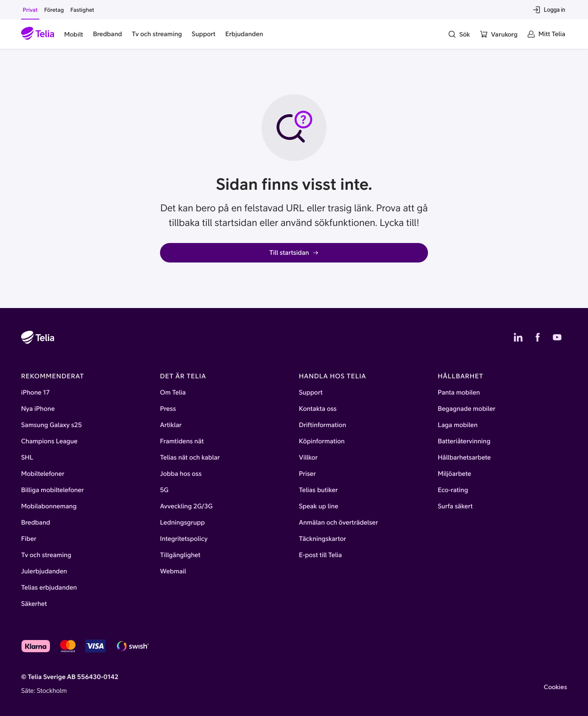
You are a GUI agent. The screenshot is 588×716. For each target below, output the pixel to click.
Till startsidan (294, 253)
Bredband (36, 523)
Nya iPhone (38, 409)
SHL (27, 458)
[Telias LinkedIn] (518, 337)
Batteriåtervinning (464, 441)
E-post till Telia (320, 555)
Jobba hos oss (181, 474)
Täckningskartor (322, 539)
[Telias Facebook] (538, 337)
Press (168, 409)
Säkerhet (34, 604)
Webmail (173, 571)
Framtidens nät (182, 441)
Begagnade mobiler (467, 409)
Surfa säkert (455, 506)
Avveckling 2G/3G (186, 506)
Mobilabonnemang (49, 506)
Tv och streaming (46, 555)
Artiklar (171, 425)
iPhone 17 (35, 393)
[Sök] (459, 34)
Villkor (308, 458)
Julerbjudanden (44, 571)
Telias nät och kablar (190, 458)
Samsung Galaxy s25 (52, 425)
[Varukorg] (498, 34)
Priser (307, 474)
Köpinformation (322, 441)
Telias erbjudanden (49, 588)
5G (164, 490)
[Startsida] (38, 34)
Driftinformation (322, 425)
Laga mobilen (458, 425)
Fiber (29, 539)
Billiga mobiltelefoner (52, 490)
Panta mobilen (459, 393)
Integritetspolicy (184, 539)
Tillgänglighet (180, 555)
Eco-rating (453, 490)
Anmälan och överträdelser (338, 523)
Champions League (49, 441)
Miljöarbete (454, 474)
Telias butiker (318, 490)
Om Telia (173, 393)
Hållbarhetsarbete (464, 458)
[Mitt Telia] (546, 34)
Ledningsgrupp (182, 523)
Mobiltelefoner (43, 474)
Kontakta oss (318, 409)
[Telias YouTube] (557, 337)
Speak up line (319, 506)
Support (311, 393)
